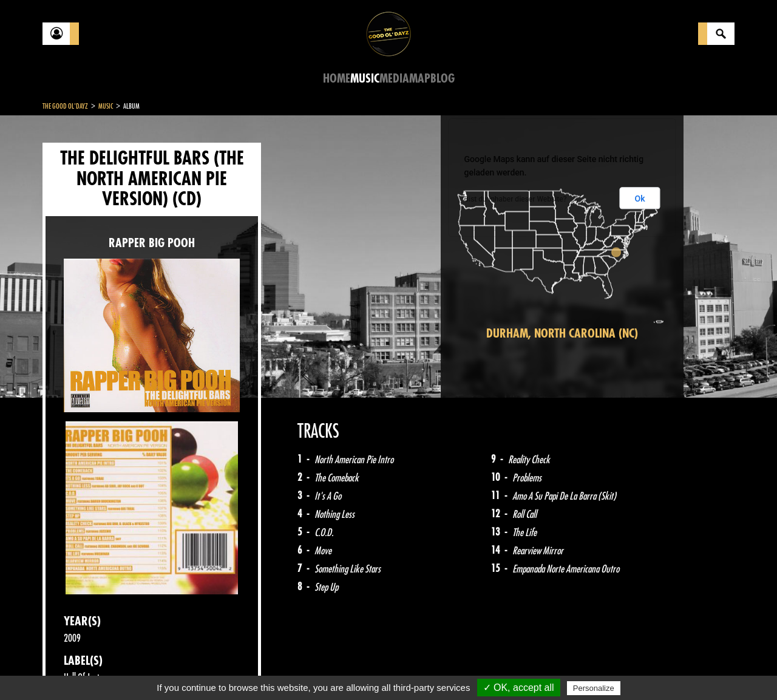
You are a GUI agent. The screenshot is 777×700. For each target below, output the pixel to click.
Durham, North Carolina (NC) (562, 334)
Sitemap (243, 670)
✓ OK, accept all (519, 688)
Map (420, 79)
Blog (443, 79)
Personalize (594, 688)
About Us (195, 670)
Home (337, 79)
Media (394, 79)
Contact (73, 668)
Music (365, 79)
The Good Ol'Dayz (65, 106)
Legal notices (138, 670)
